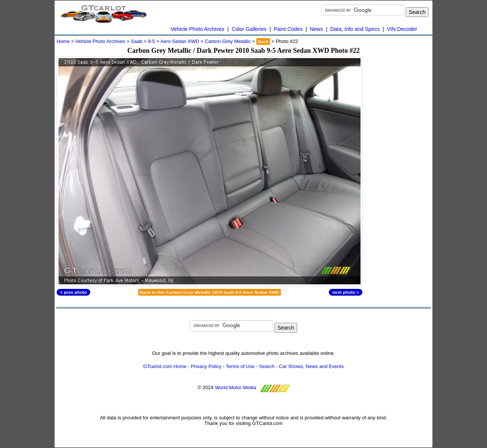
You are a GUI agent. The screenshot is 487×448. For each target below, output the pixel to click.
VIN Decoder (402, 29)
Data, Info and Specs (355, 29)
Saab (137, 41)
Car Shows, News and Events (311, 366)
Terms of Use (240, 366)
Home (63, 41)
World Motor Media (236, 387)
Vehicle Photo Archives (197, 29)
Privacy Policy (206, 366)
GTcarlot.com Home (165, 366)
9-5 (152, 41)
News (317, 29)
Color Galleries (249, 29)
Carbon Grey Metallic (228, 41)
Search (267, 366)
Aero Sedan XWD (180, 41)
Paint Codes (288, 29)
